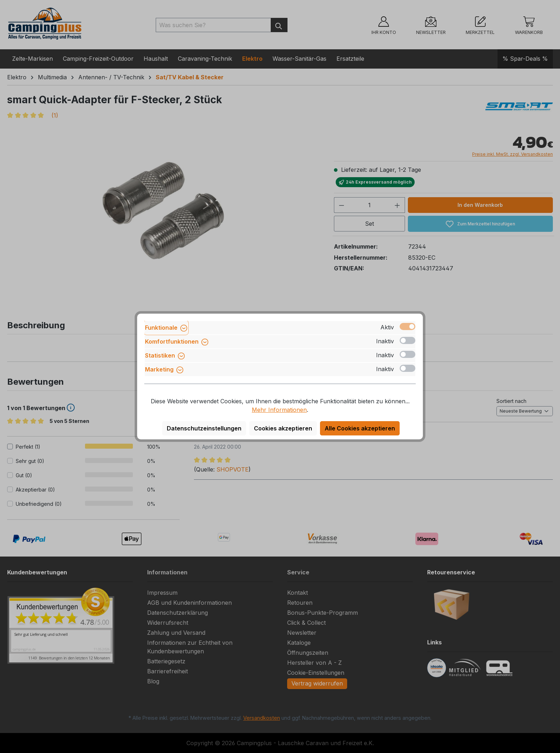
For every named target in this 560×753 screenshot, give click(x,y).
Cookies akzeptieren (283, 428)
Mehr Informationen (279, 410)
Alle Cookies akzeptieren (360, 428)
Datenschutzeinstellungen (204, 428)
